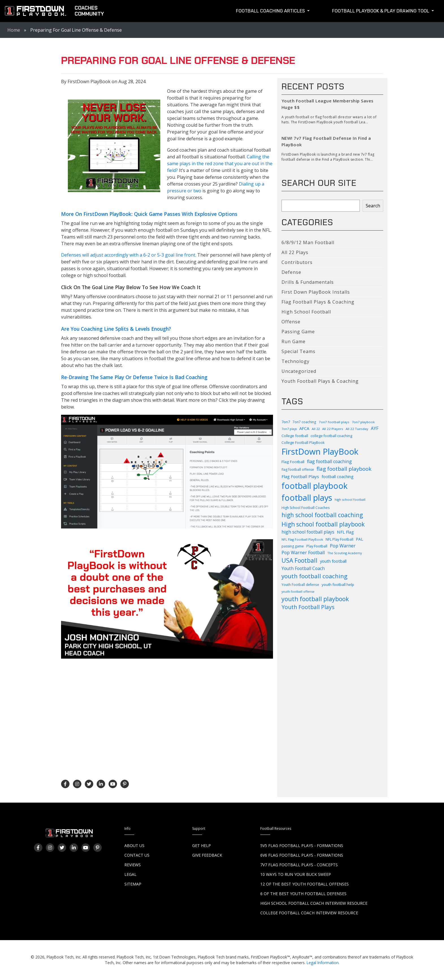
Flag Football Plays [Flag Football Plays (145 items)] (300, 476)
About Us (134, 845)
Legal (130, 874)
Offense (291, 322)
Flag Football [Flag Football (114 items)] (293, 462)
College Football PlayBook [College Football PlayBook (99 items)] (303, 443)
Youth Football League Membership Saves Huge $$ (328, 104)
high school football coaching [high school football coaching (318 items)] (322, 515)
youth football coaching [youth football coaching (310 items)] (314, 576)
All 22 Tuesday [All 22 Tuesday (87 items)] (357, 429)
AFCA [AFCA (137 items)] (304, 428)
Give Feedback (207, 855)
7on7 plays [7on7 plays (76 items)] (289, 429)
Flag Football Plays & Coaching (318, 302)
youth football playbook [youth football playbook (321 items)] (315, 599)
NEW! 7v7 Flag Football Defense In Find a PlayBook (326, 141)
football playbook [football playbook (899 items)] (315, 486)
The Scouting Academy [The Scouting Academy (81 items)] (345, 553)
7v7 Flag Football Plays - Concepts (299, 865)
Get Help (202, 845)
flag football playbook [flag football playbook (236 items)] (344, 469)
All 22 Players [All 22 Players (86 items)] (333, 429)
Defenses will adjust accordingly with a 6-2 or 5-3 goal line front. (129, 255)
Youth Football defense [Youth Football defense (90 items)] (300, 584)
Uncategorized (299, 371)
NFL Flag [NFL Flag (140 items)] (345, 532)
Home (14, 30)
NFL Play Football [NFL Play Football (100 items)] (339, 539)
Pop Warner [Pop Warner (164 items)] (343, 546)
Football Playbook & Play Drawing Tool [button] (381, 11)
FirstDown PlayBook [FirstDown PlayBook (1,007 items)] (320, 452)
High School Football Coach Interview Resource (314, 903)
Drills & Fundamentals (308, 282)
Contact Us (137, 855)
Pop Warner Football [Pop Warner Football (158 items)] (303, 553)
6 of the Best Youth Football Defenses (303, 894)
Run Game (294, 341)
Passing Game (298, 332)
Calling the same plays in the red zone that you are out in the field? (220, 164)
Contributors (297, 262)
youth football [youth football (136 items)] (333, 561)
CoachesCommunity (89, 11)
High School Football (306, 312)
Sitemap (133, 884)
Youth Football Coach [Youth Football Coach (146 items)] (303, 569)
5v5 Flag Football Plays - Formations (302, 845)
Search (373, 206)
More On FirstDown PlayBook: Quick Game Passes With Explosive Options (149, 214)
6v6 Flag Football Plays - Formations (302, 855)
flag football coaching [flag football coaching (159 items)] (329, 461)
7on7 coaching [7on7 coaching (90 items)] (304, 422)
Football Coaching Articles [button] (271, 11)
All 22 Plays (295, 252)
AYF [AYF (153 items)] (375, 428)
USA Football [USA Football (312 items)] (299, 560)
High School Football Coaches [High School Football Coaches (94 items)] (306, 508)
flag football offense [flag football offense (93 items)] (298, 469)
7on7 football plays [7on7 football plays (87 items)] (334, 422)
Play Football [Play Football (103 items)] (317, 546)
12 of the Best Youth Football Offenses (305, 884)
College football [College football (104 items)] (295, 436)
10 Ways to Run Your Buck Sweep (296, 874)
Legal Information (323, 963)
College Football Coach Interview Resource (309, 913)
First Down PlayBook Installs (316, 292)
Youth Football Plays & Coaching (320, 381)
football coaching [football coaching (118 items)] (337, 477)
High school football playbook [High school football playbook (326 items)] (323, 524)
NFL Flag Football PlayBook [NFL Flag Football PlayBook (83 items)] (302, 539)
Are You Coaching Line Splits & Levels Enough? (116, 329)
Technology (295, 361)
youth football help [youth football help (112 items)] (338, 584)
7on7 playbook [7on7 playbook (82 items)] (363, 422)
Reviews (133, 865)
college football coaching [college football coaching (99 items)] (331, 436)
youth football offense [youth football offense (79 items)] (298, 591)
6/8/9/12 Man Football (308, 242)
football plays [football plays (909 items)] (307, 497)
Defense (291, 272)
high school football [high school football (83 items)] (350, 499)
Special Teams (298, 351)
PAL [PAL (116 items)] (359, 539)
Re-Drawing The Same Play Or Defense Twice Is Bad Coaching (134, 377)
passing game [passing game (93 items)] (293, 546)
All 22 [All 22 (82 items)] (316, 429)
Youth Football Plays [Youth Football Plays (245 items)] (308, 607)
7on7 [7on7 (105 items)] (286, 422)
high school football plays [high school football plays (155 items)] (308, 532)
